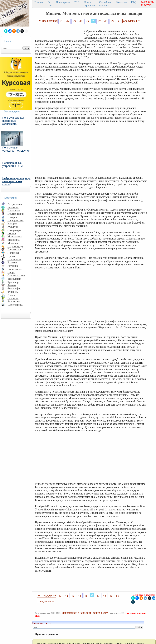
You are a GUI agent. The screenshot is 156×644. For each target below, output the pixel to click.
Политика (13, 253)
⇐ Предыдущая (48, 21)
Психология (14, 259)
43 (74, 21)
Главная (39, 2)
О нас (50, 4)
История (12, 223)
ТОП (77, 2)
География (14, 210)
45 (87, 21)
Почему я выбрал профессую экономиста (13, 121)
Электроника (15, 305)
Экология (13, 298)
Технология (14, 279)
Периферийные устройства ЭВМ (13, 165)
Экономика (14, 301)
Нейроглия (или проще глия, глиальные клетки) (16, 181)
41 (61, 21)
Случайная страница (105, 4)
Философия (14, 288)
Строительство (16, 275)
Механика (13, 243)
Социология (15, 269)
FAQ (134, 2)
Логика (12, 233)
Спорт (11, 272)
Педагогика (14, 249)
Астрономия (15, 204)
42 (68, 21)
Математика (15, 236)
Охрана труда (15, 246)
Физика (12, 285)
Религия (12, 262)
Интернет (13, 217)
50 (119, 21)
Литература (14, 230)
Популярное (63, 2)
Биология (13, 207)
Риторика (13, 266)
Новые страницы (89, 4)
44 (81, 21)
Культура (13, 227)
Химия (11, 295)
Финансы (13, 292)
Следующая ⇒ (131, 21)
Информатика (16, 220)
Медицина (14, 240)
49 (112, 21)
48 (106, 21)
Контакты (121, 2)
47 (99, 21)
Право (11, 256)
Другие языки (16, 214)
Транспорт (14, 282)
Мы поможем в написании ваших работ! (85, 613)
